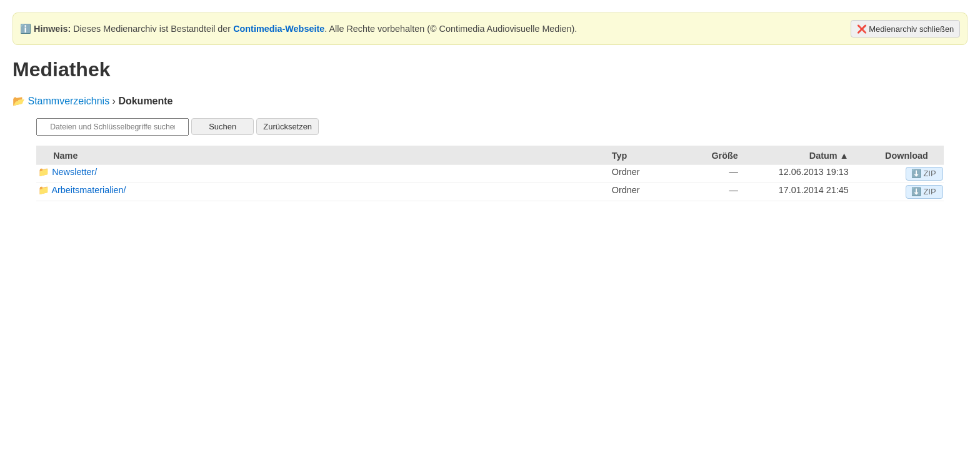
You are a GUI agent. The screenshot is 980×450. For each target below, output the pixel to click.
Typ (620, 156)
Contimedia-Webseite (279, 29)
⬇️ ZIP (924, 173)
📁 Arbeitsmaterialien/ (82, 190)
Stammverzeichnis (68, 101)
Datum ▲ (829, 156)
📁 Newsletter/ (67, 172)
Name (65, 156)
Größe (724, 156)
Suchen (222, 127)
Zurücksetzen (287, 127)
